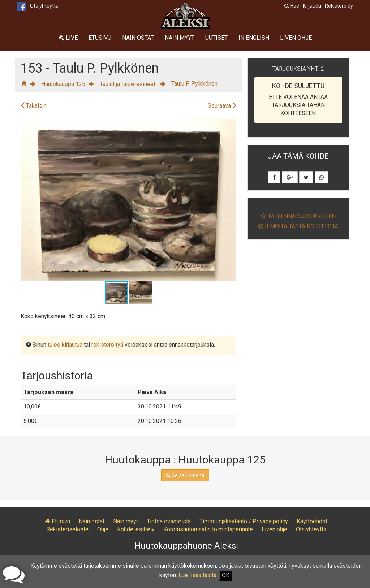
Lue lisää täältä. (198, 575)
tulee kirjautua (65, 345)
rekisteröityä (107, 345)
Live (68, 38)
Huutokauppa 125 (63, 84)
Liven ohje (296, 38)
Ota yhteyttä (44, 6)
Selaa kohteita (185, 475)
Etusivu (100, 38)
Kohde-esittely (136, 529)
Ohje (103, 529)
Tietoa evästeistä (169, 521)
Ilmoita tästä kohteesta (298, 226)
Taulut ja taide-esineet (128, 84)
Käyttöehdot (312, 521)
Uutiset (216, 38)
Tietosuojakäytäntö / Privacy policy (244, 521)
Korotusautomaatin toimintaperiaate (208, 529)
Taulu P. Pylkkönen (194, 84)
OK (226, 575)
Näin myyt (180, 38)
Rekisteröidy (339, 6)
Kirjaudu (312, 6)
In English (254, 38)
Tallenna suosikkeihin (298, 216)
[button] (230, 125)
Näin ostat (138, 38)
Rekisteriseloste (67, 529)
